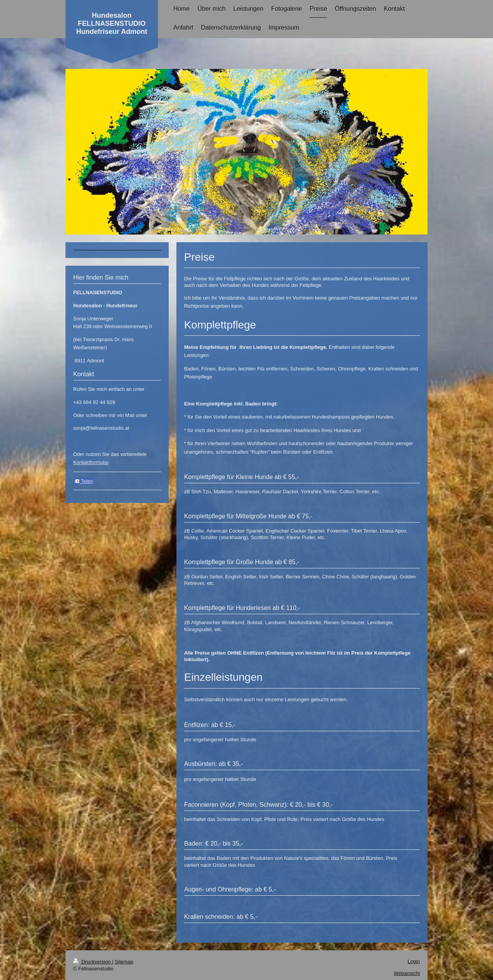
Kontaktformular (91, 462)
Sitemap (124, 962)
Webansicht (407, 973)
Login (414, 961)
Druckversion (93, 962)
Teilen (84, 481)
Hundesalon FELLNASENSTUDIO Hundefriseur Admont (112, 23)
